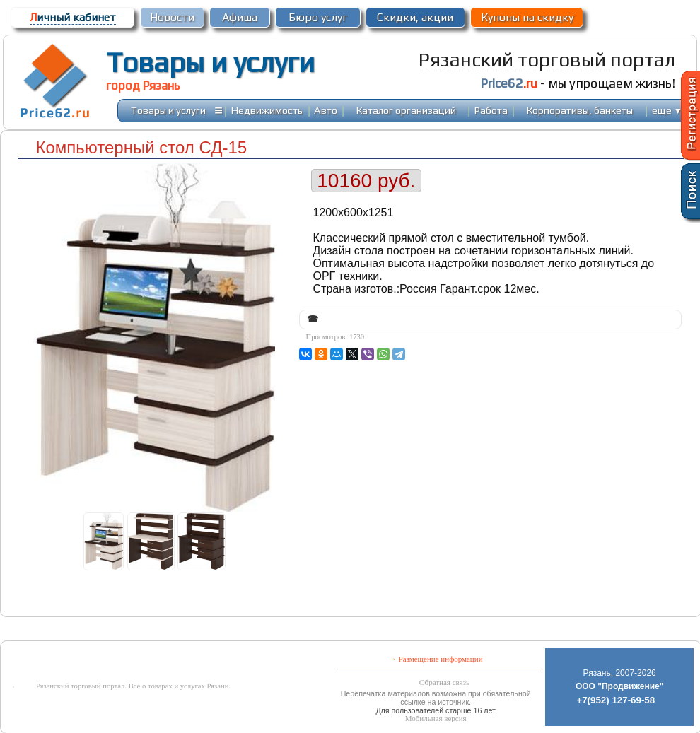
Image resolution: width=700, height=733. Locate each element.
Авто (326, 110)
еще (667, 110)
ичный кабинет (73, 17)
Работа (491, 110)
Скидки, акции (415, 17)
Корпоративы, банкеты (580, 110)
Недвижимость (267, 110)
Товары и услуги (210, 62)
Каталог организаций (406, 110)
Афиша (240, 17)
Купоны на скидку (527, 17)
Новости (172, 17)
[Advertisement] (321, 630)
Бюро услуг (318, 17)
